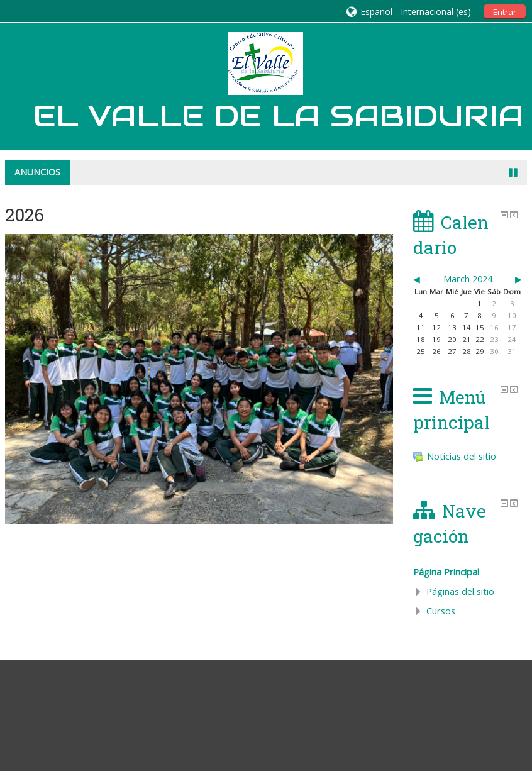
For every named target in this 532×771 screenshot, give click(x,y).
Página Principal (446, 572)
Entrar (505, 12)
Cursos (441, 611)
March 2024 (468, 279)
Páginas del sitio (460, 591)
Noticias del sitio (455, 456)
